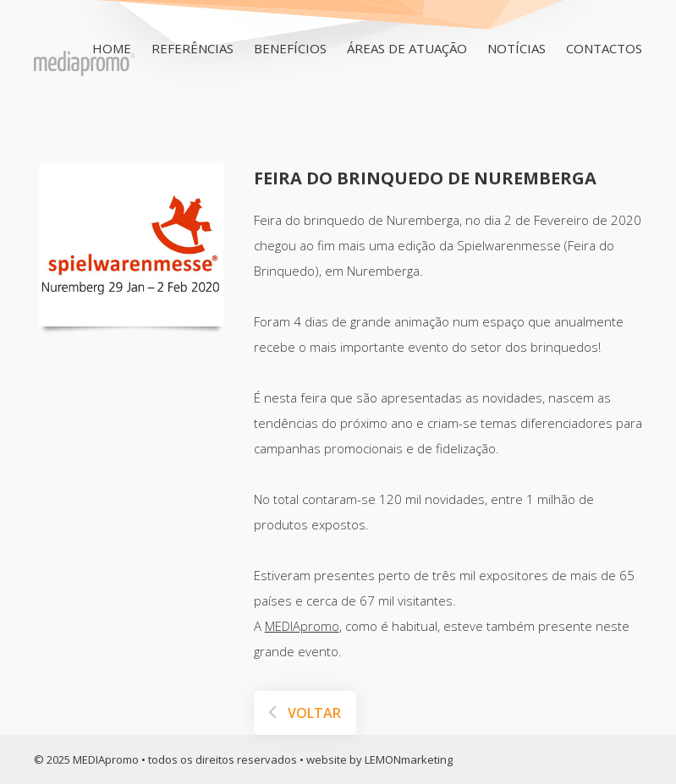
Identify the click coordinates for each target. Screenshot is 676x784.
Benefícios (290, 48)
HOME (112, 48)
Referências (192, 48)
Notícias (517, 48)
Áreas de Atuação (407, 48)
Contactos (604, 48)
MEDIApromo (302, 626)
